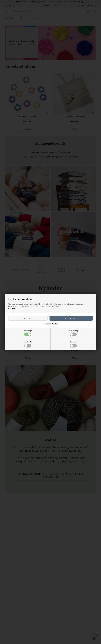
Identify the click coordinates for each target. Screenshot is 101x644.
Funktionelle (28, 344)
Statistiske (73, 344)
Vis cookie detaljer (50, 324)
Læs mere (12, 308)
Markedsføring (73, 333)
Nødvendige (28, 333)
